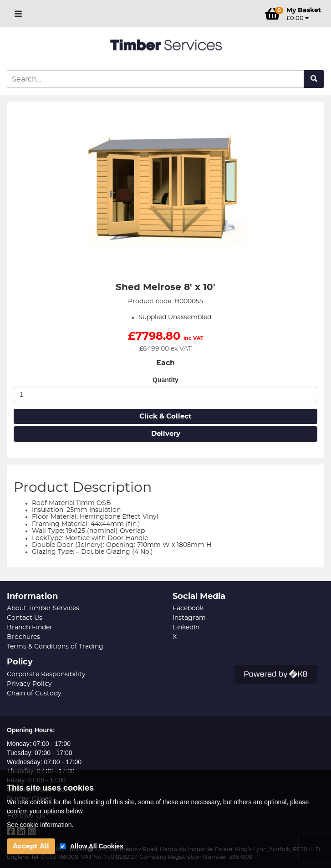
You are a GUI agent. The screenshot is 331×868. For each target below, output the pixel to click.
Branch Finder (30, 628)
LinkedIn (186, 628)
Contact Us (25, 618)
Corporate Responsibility (46, 674)
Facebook (188, 608)
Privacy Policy (29, 684)
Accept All (31, 846)
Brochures (23, 637)
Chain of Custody (34, 694)
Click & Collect (165, 416)
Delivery (166, 434)
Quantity (165, 380)
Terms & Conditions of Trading (55, 647)
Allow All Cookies (97, 846)
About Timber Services (43, 608)
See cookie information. (40, 825)
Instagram (189, 618)
